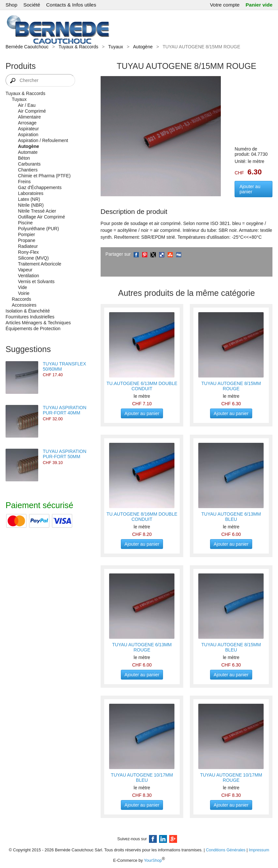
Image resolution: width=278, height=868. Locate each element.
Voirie (24, 293)
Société (32, 5)
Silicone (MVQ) (33, 258)
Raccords (21, 299)
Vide (23, 287)
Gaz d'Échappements (40, 187)
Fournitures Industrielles (30, 317)
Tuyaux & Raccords (78, 47)
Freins (24, 182)
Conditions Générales (226, 850)
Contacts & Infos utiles (71, 5)
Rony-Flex (28, 252)
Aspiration (28, 135)
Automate (28, 152)
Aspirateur (28, 129)
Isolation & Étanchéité (28, 311)
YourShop (153, 861)
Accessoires (24, 305)
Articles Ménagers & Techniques (38, 323)
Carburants (29, 164)
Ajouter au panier (250, 189)
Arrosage (27, 123)
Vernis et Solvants (36, 281)
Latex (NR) (29, 199)
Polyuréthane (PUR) (38, 229)
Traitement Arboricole (40, 264)
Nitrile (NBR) (31, 205)
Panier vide (259, 5)
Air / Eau (27, 105)
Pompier (26, 234)
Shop (11, 5)
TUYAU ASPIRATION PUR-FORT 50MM (65, 454)
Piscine (25, 223)
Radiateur (28, 246)
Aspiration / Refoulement (43, 140)
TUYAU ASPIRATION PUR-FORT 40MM (65, 410)
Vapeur (25, 270)
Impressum (259, 850)
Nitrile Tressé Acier (37, 211)
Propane (27, 240)
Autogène (143, 47)
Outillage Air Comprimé (41, 217)
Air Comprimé (32, 111)
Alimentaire (29, 117)
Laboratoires (31, 193)
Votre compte (225, 5)
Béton (24, 158)
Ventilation (29, 276)
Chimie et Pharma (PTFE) (44, 176)
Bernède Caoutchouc (27, 47)
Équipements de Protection (33, 329)
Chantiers (28, 170)
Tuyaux (115, 47)
